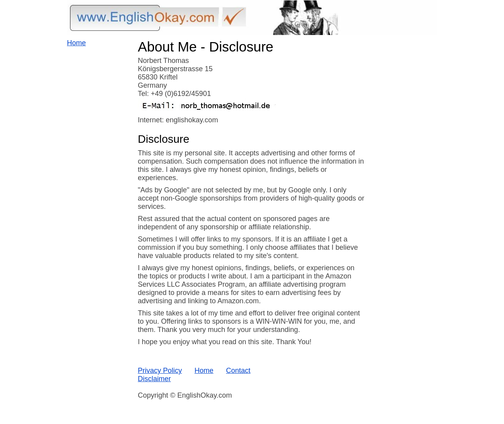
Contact (238, 371)
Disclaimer (154, 379)
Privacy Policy (160, 371)
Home (76, 43)
